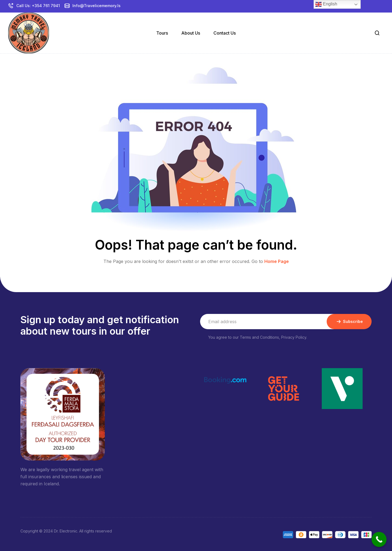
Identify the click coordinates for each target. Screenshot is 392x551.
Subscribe (349, 322)
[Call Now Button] (379, 539)
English (326, 4)
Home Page (277, 261)
